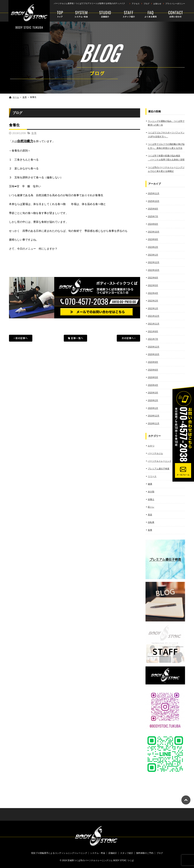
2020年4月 (153, 385)
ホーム (16, 97)
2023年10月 (154, 232)
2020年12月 (154, 347)
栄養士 (151, 499)
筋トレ (151, 507)
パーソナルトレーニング (160, 461)
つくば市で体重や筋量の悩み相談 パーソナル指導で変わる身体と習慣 (166, 158)
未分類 (151, 492)
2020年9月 (153, 362)
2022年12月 (154, 262)
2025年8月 (153, 209)
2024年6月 (153, 224)
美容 (150, 515)
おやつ (151, 446)
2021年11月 (154, 324)
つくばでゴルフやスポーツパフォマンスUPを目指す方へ (166, 135)
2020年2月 (153, 400)
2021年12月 (154, 316)
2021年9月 (153, 332)
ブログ (146, 4)
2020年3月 (153, 393)
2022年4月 (153, 293)
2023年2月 (153, 247)
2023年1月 (153, 255)
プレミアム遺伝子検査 (159, 469)
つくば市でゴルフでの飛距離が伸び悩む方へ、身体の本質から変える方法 (166, 146)
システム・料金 (81, 14)
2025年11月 (154, 193)
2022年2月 (153, 301)
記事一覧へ (75, 338)
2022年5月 (153, 285)
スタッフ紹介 (127, 14)
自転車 (151, 522)
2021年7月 (153, 339)
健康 (150, 484)
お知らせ (157, 4)
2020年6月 (153, 370)
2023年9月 (153, 239)
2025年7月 (153, 217)
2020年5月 (153, 377)
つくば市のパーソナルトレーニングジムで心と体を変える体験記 (166, 169)
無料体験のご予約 (173, 14)
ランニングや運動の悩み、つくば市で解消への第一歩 (166, 123)
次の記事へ (128, 338)
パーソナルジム (155, 453)
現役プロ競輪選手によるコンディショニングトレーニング (61, 14)
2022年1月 (153, 308)
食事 (25, 97)
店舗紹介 (105, 14)
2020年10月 (154, 354)
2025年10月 (154, 201)
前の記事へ (21, 338)
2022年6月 (153, 278)
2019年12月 (154, 416)
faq (150, 14)
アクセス (136, 4)
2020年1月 (153, 408)
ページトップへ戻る (186, 800)
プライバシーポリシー (175, 4)
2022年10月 (154, 270)
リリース (152, 476)
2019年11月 (154, 423)
